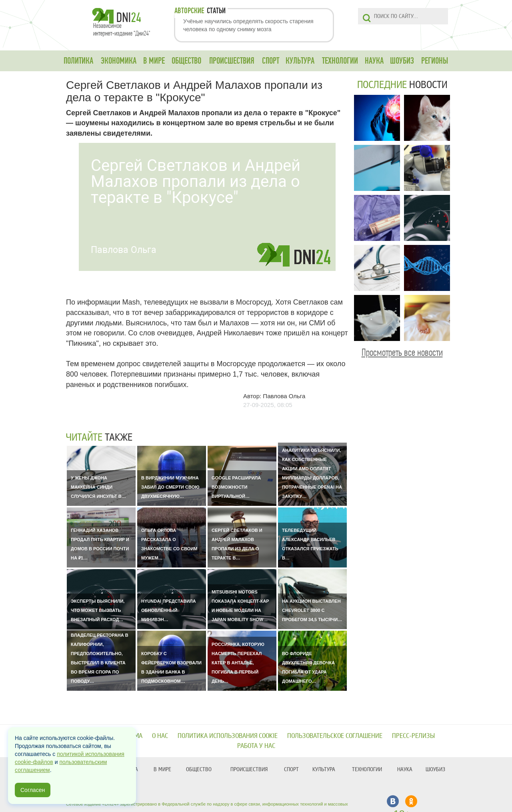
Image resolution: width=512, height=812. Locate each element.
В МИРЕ (154, 61)
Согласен (33, 790)
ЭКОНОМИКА (119, 61)
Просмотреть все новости (402, 352)
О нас (160, 736)
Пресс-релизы (413, 736)
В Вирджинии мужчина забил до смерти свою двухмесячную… (170, 487)
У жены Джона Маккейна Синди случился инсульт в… (98, 487)
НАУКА (374, 61)
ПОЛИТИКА (78, 61)
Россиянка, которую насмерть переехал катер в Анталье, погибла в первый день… (238, 663)
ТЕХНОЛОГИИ (340, 61)
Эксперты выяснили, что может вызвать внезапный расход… (98, 610)
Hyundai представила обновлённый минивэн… (169, 610)
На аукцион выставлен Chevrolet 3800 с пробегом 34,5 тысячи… (312, 610)
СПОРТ (271, 61)
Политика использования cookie (228, 736)
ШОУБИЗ (402, 61)
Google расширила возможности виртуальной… (236, 487)
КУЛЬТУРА (300, 61)
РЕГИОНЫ (435, 61)
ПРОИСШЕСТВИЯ (232, 61)
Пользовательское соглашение (335, 736)
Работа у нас (256, 746)
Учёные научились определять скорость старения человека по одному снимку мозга (248, 25)
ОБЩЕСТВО (186, 61)
